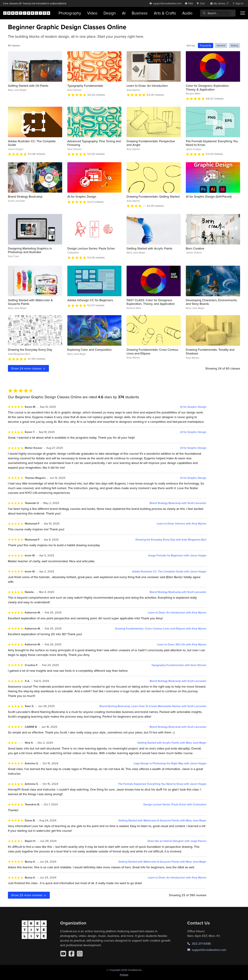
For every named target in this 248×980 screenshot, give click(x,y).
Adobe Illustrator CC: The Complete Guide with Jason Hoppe (169, 571)
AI (124, 13)
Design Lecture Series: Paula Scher (91, 248)
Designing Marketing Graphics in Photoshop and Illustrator (30, 250)
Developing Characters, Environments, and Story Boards (212, 302)
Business (140, 13)
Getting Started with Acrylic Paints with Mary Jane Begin (172, 743)
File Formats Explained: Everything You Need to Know (212, 143)
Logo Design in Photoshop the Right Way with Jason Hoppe (170, 763)
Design (110, 13)
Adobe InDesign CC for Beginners (90, 300)
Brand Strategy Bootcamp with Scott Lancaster (178, 503)
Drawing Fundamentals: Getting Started (153, 196)
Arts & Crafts (165, 13)
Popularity (206, 45)
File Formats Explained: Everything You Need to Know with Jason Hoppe (162, 784)
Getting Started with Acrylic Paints (149, 248)
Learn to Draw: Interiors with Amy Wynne (182, 524)
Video (92, 13)
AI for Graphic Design (82, 196)
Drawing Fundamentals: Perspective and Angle (151, 143)
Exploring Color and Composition (89, 350)
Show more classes (28, 368)
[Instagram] (80, 954)
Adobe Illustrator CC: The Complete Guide (32, 143)
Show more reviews (29, 895)
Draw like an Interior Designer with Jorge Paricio (177, 841)
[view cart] (201, 3)
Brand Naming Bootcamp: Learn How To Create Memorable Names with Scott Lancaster (153, 706)
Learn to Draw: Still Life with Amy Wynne (182, 644)
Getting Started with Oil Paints (28, 86)
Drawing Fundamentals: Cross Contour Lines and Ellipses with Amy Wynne (161, 629)
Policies (124, 975)
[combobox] (218, 13)
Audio (187, 13)
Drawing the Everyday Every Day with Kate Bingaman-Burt (171, 540)
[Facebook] (71, 954)
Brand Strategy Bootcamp (25, 196)
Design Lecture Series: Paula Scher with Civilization (175, 804)
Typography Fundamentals (85, 86)
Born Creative (195, 248)
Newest (221, 45)
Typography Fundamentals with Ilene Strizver (179, 665)
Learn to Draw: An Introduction (147, 86)
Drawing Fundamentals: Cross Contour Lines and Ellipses (153, 351)
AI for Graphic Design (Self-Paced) (209, 196)
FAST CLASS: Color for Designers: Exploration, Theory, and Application (151, 302)
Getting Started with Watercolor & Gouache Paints (30, 302)
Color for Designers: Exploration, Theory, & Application (208, 87)
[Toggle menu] (243, 13)
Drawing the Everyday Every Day (30, 350)
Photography (70, 13)
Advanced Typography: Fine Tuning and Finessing (94, 143)
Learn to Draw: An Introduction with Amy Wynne (177, 612)
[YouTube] (63, 954)
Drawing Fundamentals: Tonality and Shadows (210, 351)
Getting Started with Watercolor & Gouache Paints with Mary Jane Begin (162, 820)
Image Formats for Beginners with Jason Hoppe (177, 555)
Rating (234, 45)
